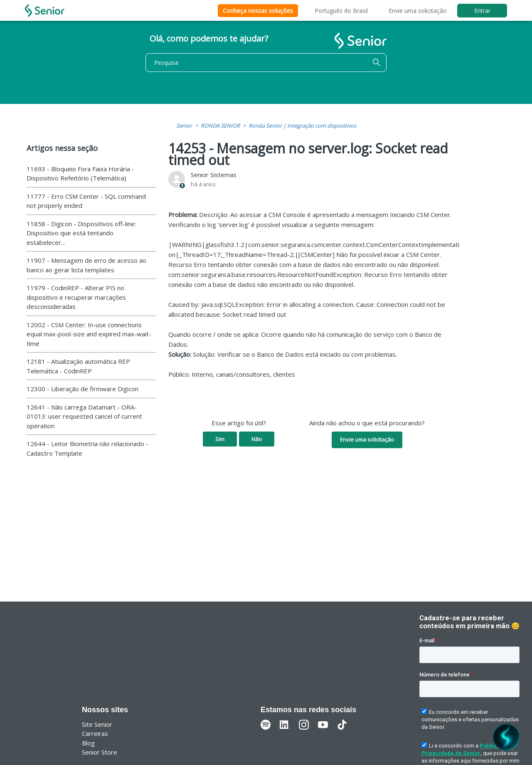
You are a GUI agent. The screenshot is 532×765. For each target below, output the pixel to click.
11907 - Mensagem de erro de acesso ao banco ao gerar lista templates (86, 265)
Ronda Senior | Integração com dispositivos (302, 126)
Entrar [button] (482, 11)
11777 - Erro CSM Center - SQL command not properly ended (86, 201)
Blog (88, 743)
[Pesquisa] (266, 63)
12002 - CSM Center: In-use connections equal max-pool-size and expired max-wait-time (89, 334)
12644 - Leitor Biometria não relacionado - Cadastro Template (87, 448)
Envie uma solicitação (418, 11)
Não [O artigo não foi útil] (257, 439)
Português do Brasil (341, 11)
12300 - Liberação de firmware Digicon (83, 389)
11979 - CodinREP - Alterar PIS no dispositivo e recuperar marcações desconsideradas (76, 297)
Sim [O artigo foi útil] (220, 439)
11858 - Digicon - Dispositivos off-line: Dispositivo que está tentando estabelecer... (81, 233)
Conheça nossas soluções (258, 11)
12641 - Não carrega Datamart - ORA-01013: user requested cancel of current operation (84, 416)
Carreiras (95, 733)
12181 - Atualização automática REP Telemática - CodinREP (78, 366)
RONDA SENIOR (220, 126)
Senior (184, 126)
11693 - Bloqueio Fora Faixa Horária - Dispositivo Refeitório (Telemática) (80, 174)
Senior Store (100, 752)
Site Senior (97, 724)
